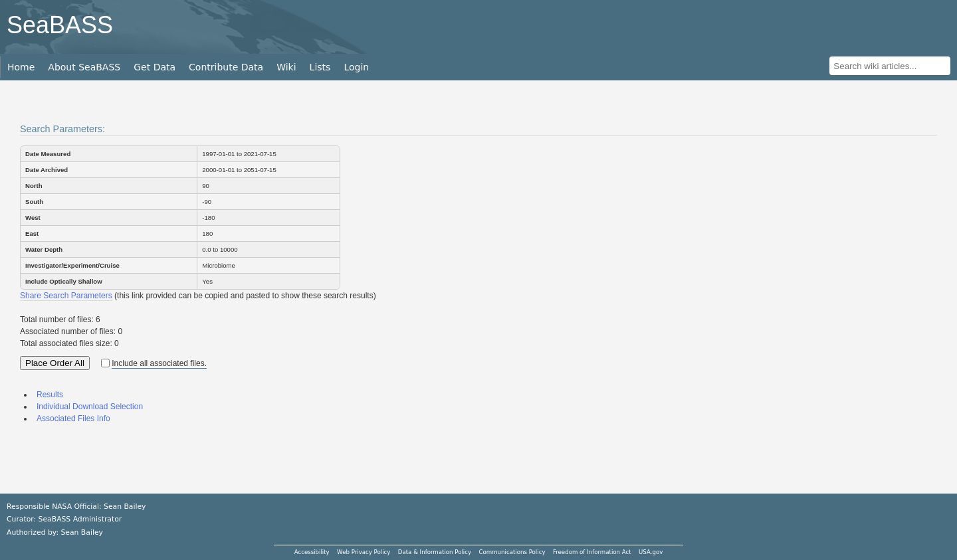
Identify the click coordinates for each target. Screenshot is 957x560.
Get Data (155, 67)
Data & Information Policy (435, 552)
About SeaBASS (84, 67)
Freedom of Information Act (592, 552)
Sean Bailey (81, 532)
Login (356, 67)
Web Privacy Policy (364, 552)
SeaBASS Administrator (80, 519)
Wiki (286, 67)
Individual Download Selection (90, 407)
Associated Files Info (73, 419)
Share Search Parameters (66, 296)
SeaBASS (60, 25)
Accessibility (312, 552)
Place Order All (55, 363)
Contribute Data (226, 67)
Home (21, 67)
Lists (320, 67)
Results (50, 395)
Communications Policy (512, 552)
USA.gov (651, 552)
